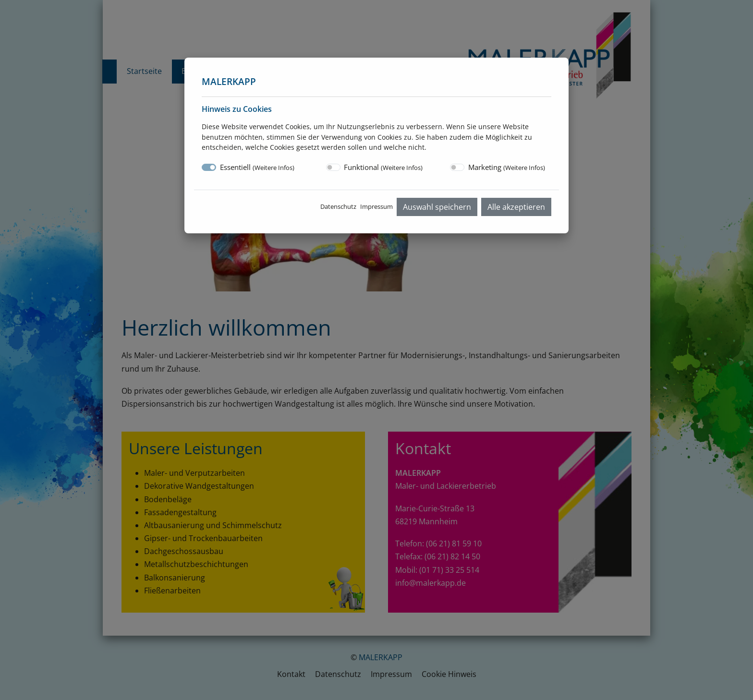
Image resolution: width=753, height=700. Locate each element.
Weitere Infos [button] (273, 168)
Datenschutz (338, 206)
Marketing (507, 167)
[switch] (333, 167)
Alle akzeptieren (516, 207)
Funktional (383, 167)
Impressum (376, 206)
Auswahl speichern (437, 207)
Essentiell (257, 167)
